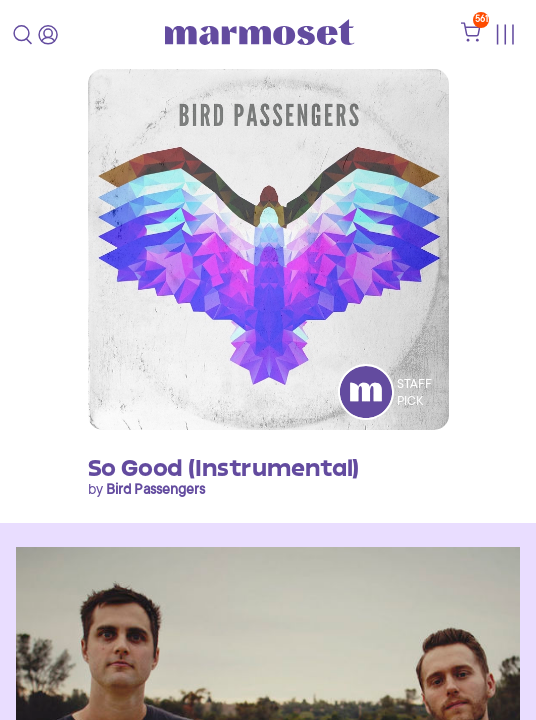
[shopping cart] (471, 37)
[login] (48, 35)
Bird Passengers (155, 489)
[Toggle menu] (504, 34)
